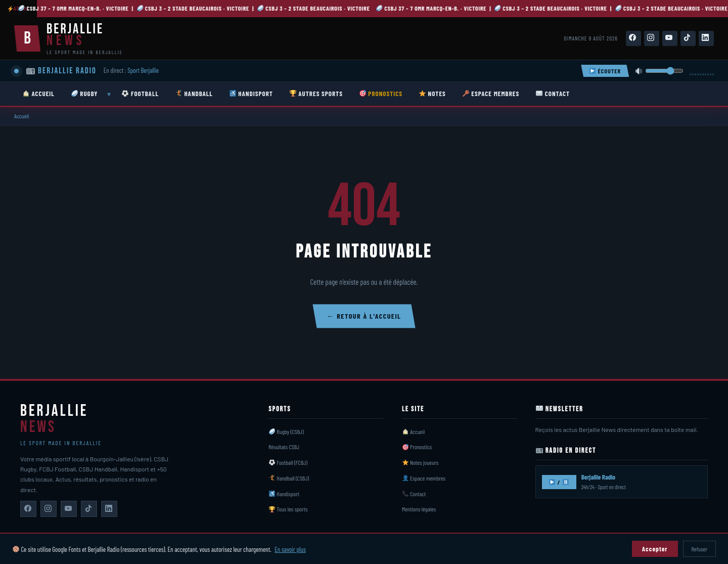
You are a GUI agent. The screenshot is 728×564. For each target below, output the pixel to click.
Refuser (699, 549)
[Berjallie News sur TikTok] (89, 509)
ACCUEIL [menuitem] (39, 94)
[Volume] (664, 71)
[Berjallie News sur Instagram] (49, 509)
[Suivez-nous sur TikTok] (688, 38)
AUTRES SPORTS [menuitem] (316, 94)
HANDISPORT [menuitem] (251, 94)
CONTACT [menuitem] (553, 94)
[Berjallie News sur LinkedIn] (109, 509)
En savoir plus (290, 549)
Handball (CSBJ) (289, 478)
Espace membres (424, 478)
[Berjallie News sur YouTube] (69, 509)
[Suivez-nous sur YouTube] (670, 38)
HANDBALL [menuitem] (194, 94)
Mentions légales (419, 509)
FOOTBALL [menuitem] (140, 94)
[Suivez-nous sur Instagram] (652, 38)
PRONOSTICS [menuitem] (381, 94)
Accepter (655, 549)
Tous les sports (288, 509)
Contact (414, 494)
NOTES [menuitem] (433, 94)
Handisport (284, 494)
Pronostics (417, 447)
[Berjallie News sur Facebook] (28, 509)
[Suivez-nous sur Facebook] (633, 38)
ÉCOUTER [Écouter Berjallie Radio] (605, 71)
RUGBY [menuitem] (85, 94)
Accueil (21, 116)
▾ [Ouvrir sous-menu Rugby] (109, 94)
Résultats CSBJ (284, 447)
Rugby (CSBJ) (286, 431)
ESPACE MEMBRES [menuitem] (491, 94)
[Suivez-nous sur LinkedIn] (706, 38)
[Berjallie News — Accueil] (69, 38)
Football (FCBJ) (288, 462)
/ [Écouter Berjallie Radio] (559, 482)
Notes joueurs (421, 462)
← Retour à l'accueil (364, 316)
